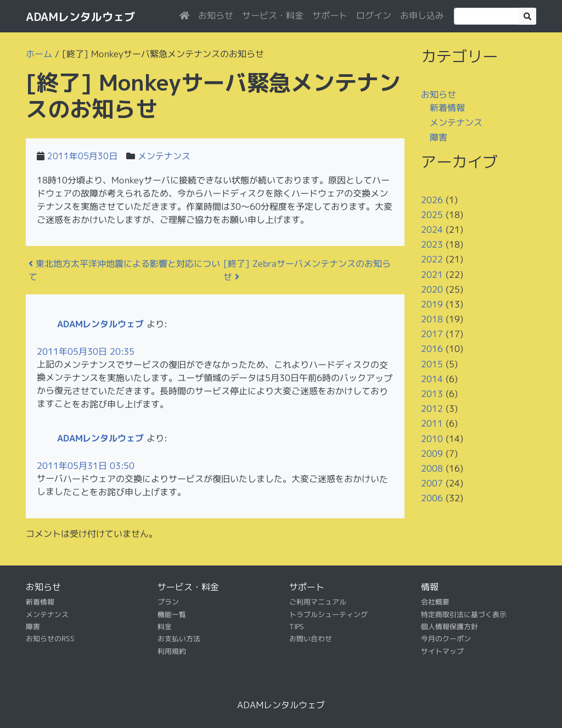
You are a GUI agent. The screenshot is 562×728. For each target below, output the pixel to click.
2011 (432, 423)
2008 (432, 468)
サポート (330, 15)
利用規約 (172, 651)
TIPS (297, 626)
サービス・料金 (273, 15)
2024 (432, 229)
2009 (432, 453)
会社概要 (435, 602)
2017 (432, 334)
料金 (165, 626)
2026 (432, 199)
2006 (432, 498)
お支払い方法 (179, 639)
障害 (439, 137)
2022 (432, 259)
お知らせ (216, 15)
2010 (432, 438)
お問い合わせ (311, 639)
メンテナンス (164, 156)
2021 (432, 274)
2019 (432, 304)
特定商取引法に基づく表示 (464, 614)
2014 (432, 379)
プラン (168, 602)
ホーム (39, 54)
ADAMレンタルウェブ (80, 16)
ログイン (374, 15)
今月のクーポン (446, 639)
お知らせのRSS (50, 639)
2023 (432, 244)
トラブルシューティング (328, 614)
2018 (432, 319)
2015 (432, 364)
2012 (432, 408)
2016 (432, 349)
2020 (432, 289)
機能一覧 (172, 614)
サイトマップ (442, 651)
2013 (432, 394)
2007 (432, 483)
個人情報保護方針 (449, 626)
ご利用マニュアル (318, 602)
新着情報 (447, 107)
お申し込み (422, 15)
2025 (432, 215)
